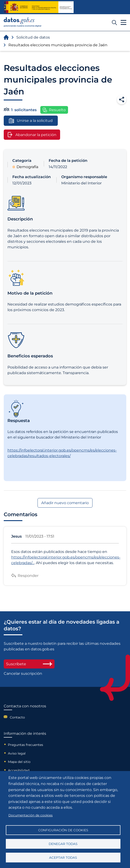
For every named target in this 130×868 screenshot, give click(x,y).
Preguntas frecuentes (26, 745)
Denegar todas (63, 844)
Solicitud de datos (33, 37)
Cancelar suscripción (23, 673)
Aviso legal (17, 753)
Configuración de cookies (63, 830)
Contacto (17, 717)
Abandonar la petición (32, 135)
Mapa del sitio (19, 762)
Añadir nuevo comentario (65, 503)
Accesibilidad (19, 770)
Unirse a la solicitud (31, 121)
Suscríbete (29, 664)
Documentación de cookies (31, 815)
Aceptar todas (63, 858)
